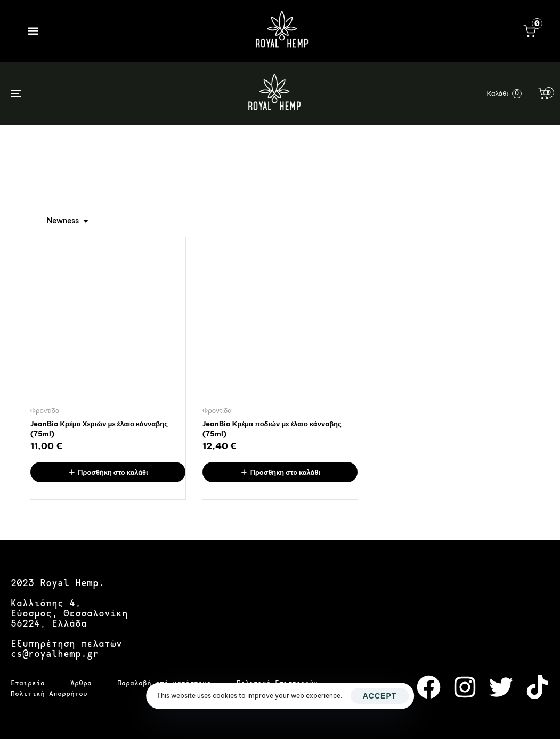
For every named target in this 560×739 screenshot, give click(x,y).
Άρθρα (81, 683)
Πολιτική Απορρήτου (49, 693)
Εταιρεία (28, 683)
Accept (380, 696)
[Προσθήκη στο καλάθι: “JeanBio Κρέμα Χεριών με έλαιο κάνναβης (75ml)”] (108, 472)
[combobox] (68, 221)
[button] (33, 31)
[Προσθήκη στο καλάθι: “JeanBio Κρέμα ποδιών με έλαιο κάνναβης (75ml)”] (280, 472)
